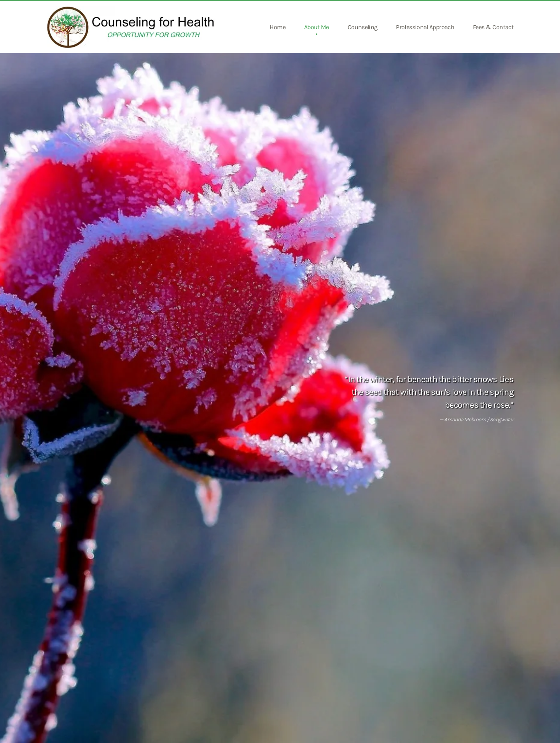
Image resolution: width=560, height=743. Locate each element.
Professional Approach (425, 27)
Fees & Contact (493, 27)
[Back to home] (133, 27)
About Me (317, 27)
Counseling (363, 27)
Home (277, 27)
